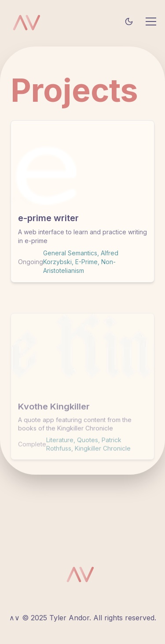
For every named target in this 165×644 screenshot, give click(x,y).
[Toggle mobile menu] (151, 21)
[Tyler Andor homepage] (29, 21)
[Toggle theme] (129, 21)
